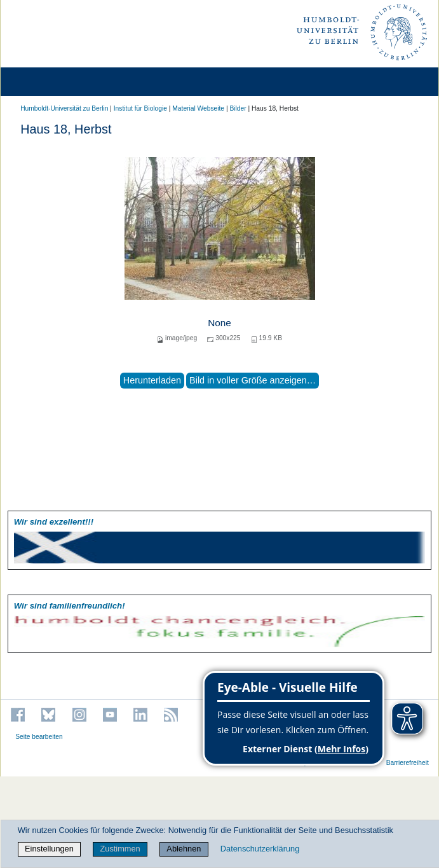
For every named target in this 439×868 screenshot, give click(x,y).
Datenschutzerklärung (260, 849)
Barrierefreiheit (408, 763)
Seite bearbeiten (39, 737)
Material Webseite (198, 108)
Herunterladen (152, 380)
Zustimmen (120, 849)
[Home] (46, 82)
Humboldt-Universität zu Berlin (64, 108)
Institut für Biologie (140, 108)
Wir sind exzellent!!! (54, 522)
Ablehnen (184, 849)
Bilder (238, 108)
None (219, 323)
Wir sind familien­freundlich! (70, 606)
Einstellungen (49, 849)
